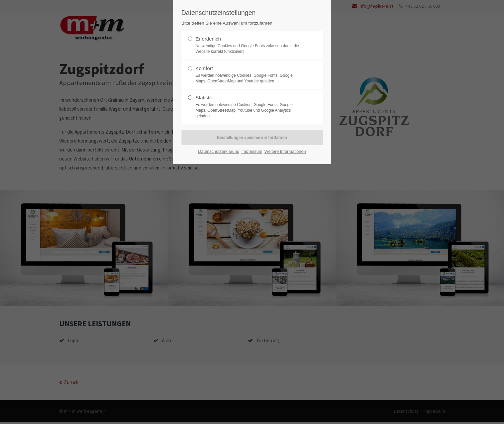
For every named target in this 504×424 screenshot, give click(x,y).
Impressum (252, 151)
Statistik (204, 98)
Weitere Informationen (285, 151)
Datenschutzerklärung (219, 151)
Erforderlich (208, 39)
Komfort (204, 68)
